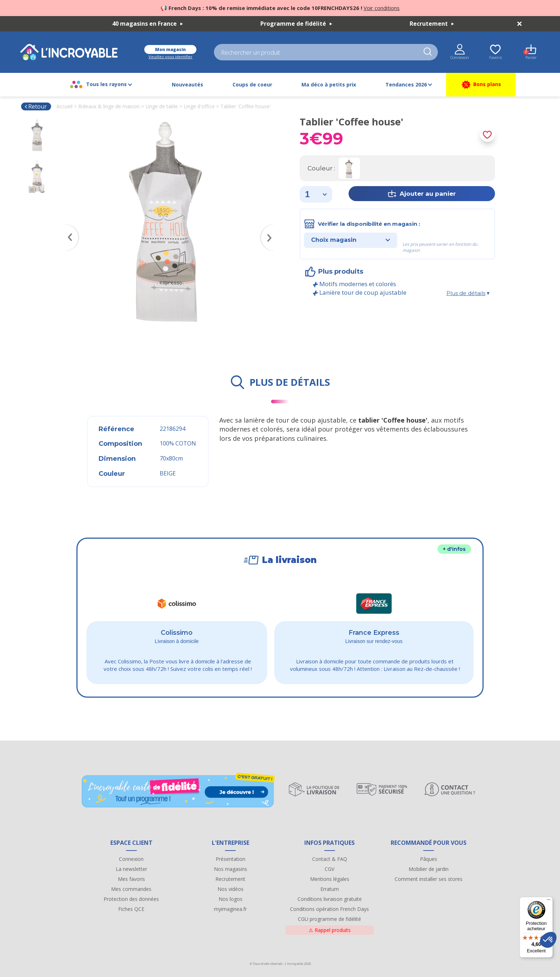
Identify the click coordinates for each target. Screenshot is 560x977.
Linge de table (162, 106)
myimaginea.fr (230, 909)
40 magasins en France (147, 24)
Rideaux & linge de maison (109, 106)
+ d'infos (454, 549)
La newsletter (131, 869)
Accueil (64, 106)
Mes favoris (131, 879)
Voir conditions (382, 8)
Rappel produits (330, 930)
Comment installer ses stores (429, 879)
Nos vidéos (231, 889)
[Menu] (549, 901)
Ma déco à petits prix (329, 84)
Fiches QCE (131, 909)
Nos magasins (231, 869)
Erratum (330, 889)
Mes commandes (131, 889)
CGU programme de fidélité (329, 919)
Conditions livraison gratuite (330, 899)
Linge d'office (199, 106)
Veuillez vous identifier (171, 57)
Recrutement (432, 24)
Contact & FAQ (330, 859)
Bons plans (481, 85)
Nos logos (231, 899)
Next (271, 227)
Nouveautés (187, 84)
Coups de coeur (252, 84)
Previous (69, 227)
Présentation (231, 859)
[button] (548, 940)
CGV (329, 869)
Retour (36, 106)
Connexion (131, 859)
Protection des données (131, 899)
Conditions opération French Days (329, 909)
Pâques (429, 859)
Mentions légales (330, 879)
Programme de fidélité (296, 24)
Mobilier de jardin (429, 869)
